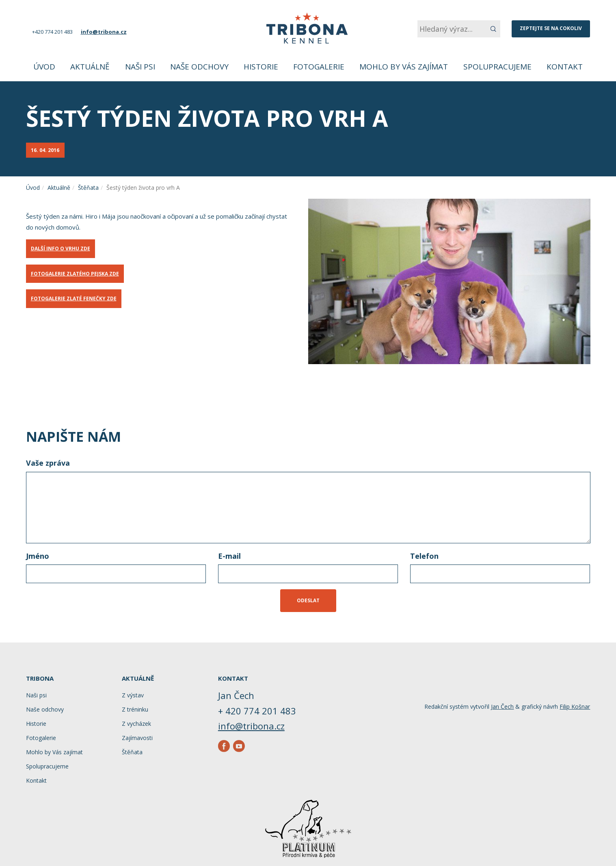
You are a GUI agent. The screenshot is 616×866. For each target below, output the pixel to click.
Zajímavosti (137, 738)
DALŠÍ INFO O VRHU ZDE (61, 249)
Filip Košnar (575, 706)
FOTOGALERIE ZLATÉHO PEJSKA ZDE (75, 274)
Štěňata (88, 188)
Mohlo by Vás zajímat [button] (404, 67)
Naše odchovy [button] (199, 67)
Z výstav (133, 695)
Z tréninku (135, 709)
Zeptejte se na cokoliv (551, 28)
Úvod (44, 67)
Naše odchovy (45, 709)
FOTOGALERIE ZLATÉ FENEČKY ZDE (74, 298)
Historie (261, 67)
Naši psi (36, 695)
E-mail (229, 556)
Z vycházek (136, 724)
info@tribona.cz (104, 32)
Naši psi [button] (140, 67)
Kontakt (565, 67)
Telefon (424, 556)
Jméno (38, 556)
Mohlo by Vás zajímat (54, 752)
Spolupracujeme (497, 67)
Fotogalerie (319, 67)
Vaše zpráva (48, 463)
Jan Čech (502, 706)
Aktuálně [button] (90, 67)
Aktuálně (59, 188)
